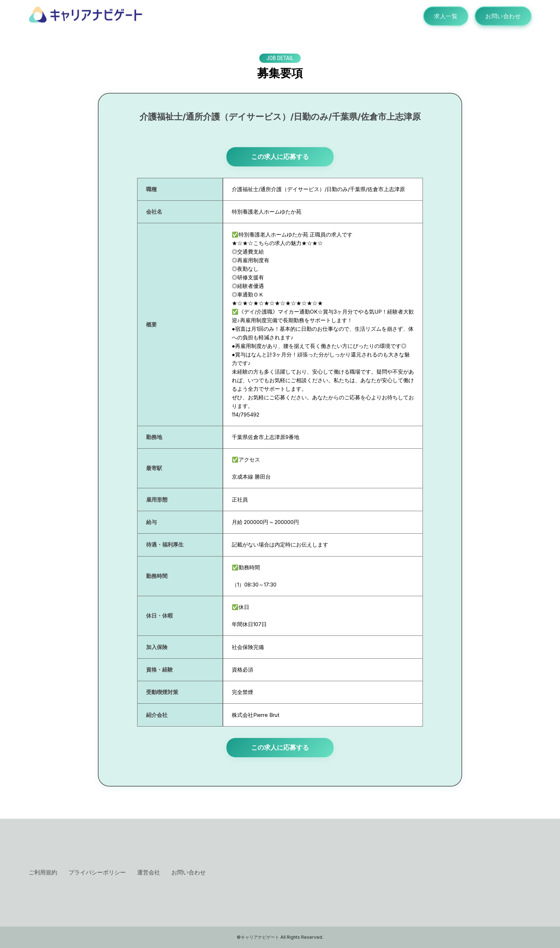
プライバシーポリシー (97, 872)
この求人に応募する (280, 157)
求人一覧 (446, 16)
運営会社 (149, 872)
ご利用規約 (43, 872)
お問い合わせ (503, 16)
